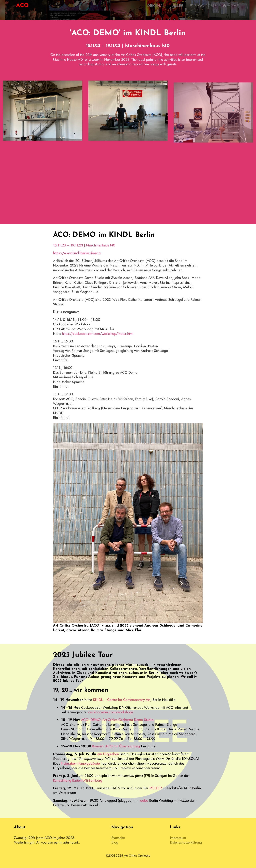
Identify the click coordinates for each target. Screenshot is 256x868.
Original (156, 8)
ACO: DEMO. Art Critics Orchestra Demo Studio (117, 720)
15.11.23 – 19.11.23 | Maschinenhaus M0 (84, 245)
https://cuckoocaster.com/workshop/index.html (98, 334)
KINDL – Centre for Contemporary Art (122, 700)
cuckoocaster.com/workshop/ (111, 712)
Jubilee (177, 8)
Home (231, 8)
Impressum (178, 838)
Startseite (118, 838)
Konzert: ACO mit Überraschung (116, 746)
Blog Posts (203, 8)
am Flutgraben (108, 754)
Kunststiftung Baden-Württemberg (78, 780)
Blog (115, 842)
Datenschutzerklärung (186, 842)
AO (22, 8)
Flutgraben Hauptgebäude (80, 763)
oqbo (144, 800)
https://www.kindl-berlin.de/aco (77, 253)
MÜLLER (156, 788)
